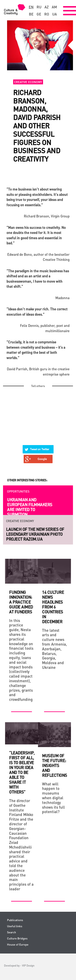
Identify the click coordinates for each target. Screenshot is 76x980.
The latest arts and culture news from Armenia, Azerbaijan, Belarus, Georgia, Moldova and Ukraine (54, 649)
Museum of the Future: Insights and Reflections (55, 765)
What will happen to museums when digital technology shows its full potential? (53, 798)
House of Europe (18, 944)
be (31, 14)
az (47, 7)
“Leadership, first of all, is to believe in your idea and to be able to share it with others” (22, 772)
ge (39, 14)
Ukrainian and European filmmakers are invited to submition (30, 507)
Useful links (15, 926)
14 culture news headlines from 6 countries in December (53, 607)
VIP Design (28, 965)
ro (47, 14)
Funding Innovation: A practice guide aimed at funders (21, 602)
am (54, 7)
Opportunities (18, 491)
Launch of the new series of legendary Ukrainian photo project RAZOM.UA (35, 534)
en (31, 7)
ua (54, 14)
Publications (15, 920)
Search (12, 932)
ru (39, 7)
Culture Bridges (17, 938)
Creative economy (28, 82)
